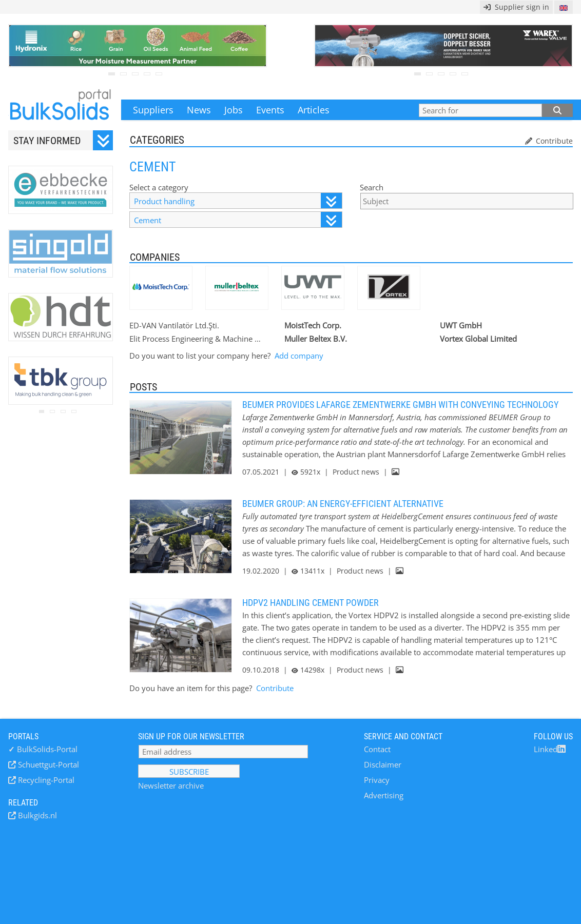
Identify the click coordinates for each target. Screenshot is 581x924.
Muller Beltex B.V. (316, 339)
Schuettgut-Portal (47, 764)
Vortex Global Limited (478, 339)
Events (270, 110)
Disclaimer (383, 764)
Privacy (377, 780)
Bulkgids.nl (36, 815)
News (199, 110)
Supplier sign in (516, 7)
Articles (314, 110)
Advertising (384, 795)
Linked (550, 749)
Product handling (238, 201)
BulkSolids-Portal (43, 749)
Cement (238, 220)
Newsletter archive (171, 785)
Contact (377, 749)
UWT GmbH (461, 325)
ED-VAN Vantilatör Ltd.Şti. (174, 325)
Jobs (234, 110)
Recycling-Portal (45, 780)
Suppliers (153, 110)
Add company (299, 356)
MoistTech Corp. (313, 325)
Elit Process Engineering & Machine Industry (196, 339)
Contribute (553, 141)
